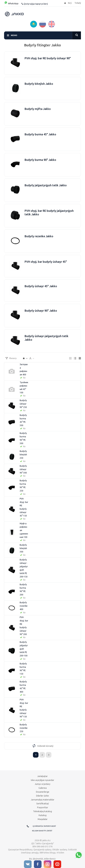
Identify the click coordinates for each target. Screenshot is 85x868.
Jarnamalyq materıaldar (43, 800)
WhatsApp (11, 3)
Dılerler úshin (42, 796)
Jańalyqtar (42, 776)
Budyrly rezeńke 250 (24, 728)
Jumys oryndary (42, 784)
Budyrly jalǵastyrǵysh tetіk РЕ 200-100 (24, 649)
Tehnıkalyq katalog (42, 811)
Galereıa (43, 788)
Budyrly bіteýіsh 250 (23, 455)
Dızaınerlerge (43, 792)
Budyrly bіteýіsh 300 (23, 548)
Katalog (43, 815)
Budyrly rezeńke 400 (24, 606)
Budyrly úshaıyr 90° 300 (23, 469)
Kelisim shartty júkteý (42, 831)
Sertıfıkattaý (42, 803)
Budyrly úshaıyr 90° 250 (23, 404)
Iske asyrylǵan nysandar (42, 780)
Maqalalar (43, 819)
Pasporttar (43, 807)
